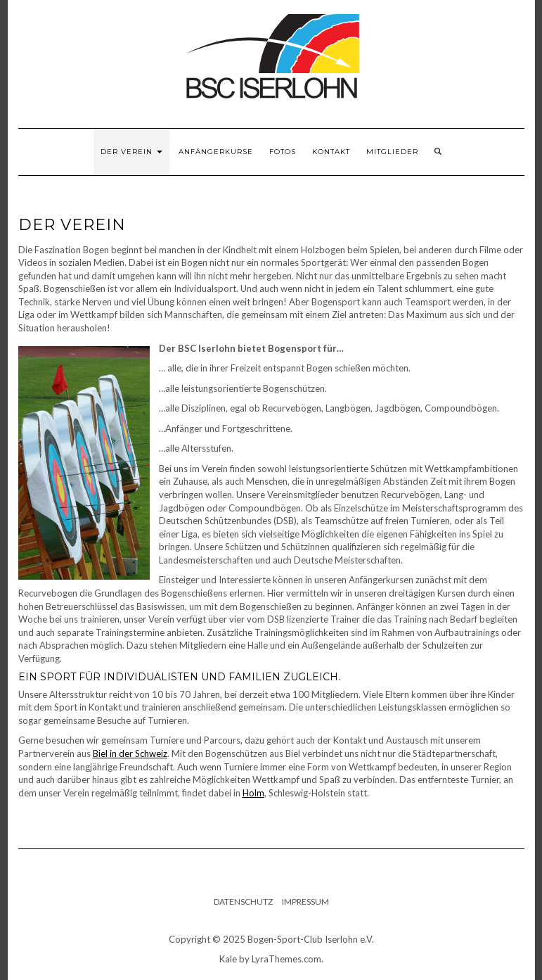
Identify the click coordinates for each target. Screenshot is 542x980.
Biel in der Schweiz (130, 753)
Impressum (305, 902)
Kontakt (331, 152)
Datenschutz (243, 902)
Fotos (283, 152)
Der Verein (131, 152)
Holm (253, 793)
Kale (228, 959)
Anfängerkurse (216, 152)
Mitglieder (392, 152)
